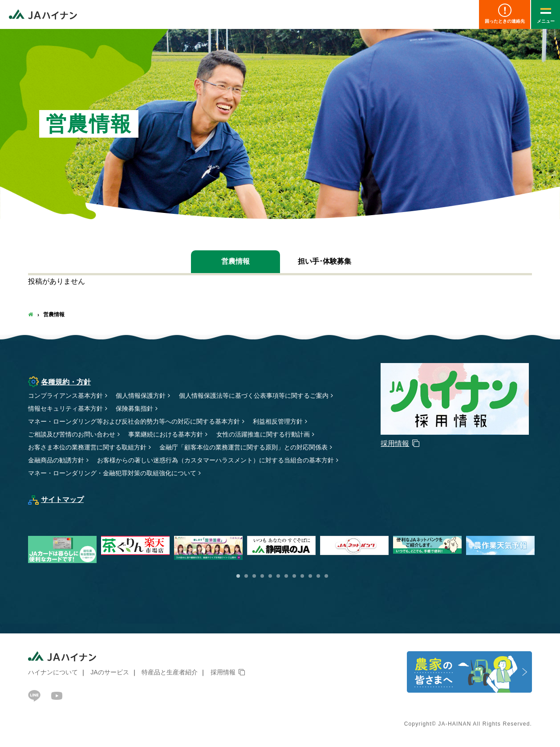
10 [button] (310, 576)
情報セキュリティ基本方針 (65, 408)
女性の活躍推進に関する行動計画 (263, 434)
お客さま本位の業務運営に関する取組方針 (87, 447)
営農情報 (235, 261)
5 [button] (270, 576)
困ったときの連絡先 (505, 14)
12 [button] (326, 576)
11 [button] (318, 576)
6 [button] (278, 576)
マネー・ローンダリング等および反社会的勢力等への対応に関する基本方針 (134, 421)
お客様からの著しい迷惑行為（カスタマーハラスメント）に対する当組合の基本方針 (215, 460)
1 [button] (238, 576)
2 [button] (246, 576)
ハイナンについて (53, 672)
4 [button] (262, 576)
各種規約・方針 (59, 382)
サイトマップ (56, 500)
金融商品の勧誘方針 (56, 460)
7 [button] (286, 576)
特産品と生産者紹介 (170, 672)
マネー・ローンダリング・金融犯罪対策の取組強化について (112, 473)
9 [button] (302, 576)
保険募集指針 (134, 408)
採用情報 (223, 672)
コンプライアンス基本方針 (65, 396)
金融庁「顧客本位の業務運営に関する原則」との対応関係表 (243, 447)
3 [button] (254, 576)
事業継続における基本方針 (166, 434)
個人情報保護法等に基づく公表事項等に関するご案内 (254, 396)
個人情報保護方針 (141, 396)
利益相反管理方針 (278, 421)
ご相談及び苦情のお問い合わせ (72, 434)
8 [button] (294, 576)
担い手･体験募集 (325, 261)
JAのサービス (110, 672)
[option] (284, 545)
